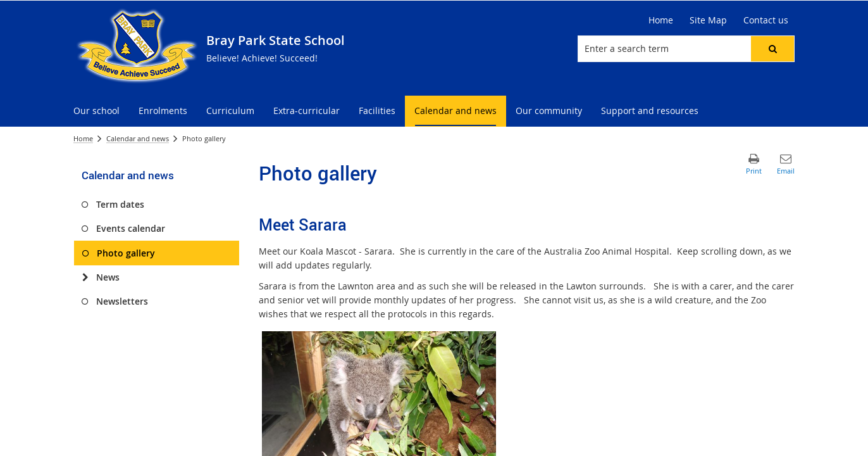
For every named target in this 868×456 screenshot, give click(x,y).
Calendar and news (138, 138)
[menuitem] (96, 111)
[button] (772, 49)
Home (83, 138)
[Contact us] (766, 20)
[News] (85, 277)
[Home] (661, 20)
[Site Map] (708, 20)
